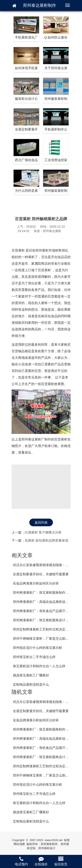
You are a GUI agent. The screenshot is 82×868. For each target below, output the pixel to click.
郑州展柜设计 (47, 848)
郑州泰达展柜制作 (40, 5)
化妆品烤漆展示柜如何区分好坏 (36, 583)
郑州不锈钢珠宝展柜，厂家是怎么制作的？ (44, 638)
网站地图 (19, 844)
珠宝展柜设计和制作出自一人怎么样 (39, 666)
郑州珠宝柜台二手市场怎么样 (34, 657)
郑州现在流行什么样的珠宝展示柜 (38, 648)
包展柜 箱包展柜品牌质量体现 (46, 540)
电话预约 (21, 861)
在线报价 (41, 861)
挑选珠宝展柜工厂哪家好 (31, 675)
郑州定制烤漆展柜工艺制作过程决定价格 (42, 629)
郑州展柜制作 (49, 844)
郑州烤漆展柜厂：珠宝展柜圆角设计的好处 (44, 620)
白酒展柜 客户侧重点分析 (43, 532)
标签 (67, 840)
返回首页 (61, 861)
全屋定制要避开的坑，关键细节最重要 (41, 574)
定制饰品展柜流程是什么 (31, 684)
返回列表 (41, 522)
